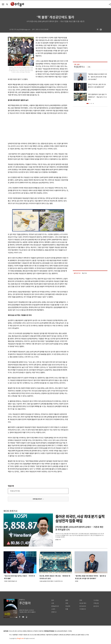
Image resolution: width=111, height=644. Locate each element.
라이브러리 (83, 606)
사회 (53, 603)
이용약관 (41, 631)
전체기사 (54, 612)
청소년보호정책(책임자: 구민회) (63, 631)
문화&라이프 (55, 606)
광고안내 (96, 606)
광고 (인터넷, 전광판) (21, 631)
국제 (67, 603)
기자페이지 (83, 609)
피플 (67, 609)
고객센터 (35, 631)
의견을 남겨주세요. (15, 491)
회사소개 (12, 631)
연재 (81, 600)
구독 (89, 67)
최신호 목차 (83, 603)
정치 (53, 600)
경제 (67, 600)
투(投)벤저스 (79, 67)
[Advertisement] (34, 128)
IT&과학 (68, 606)
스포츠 (53, 609)
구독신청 (96, 603)
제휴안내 (30, 631)
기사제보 (96, 600)
